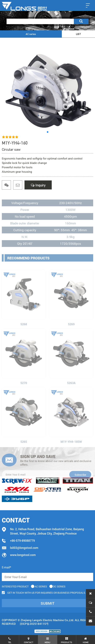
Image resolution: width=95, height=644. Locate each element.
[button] (48, 134)
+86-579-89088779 (22, 541)
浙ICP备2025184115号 (34, 624)
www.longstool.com (23, 555)
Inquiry (38, 186)
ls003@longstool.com (24, 548)
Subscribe (80, 487)
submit (48, 603)
